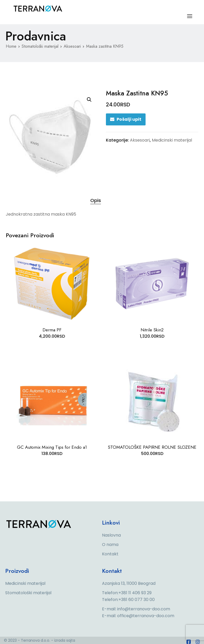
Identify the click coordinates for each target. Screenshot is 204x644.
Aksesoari (72, 46)
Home (11, 46)
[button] (89, 100)
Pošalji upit (129, 119)
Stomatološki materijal (40, 46)
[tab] (96, 201)
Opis (96, 200)
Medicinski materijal (172, 140)
